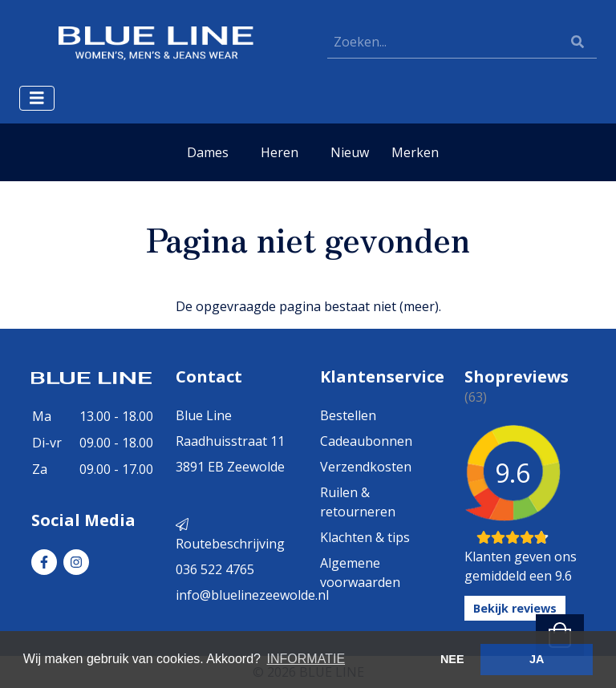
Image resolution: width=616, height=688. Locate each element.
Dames (208, 152)
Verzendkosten (366, 467)
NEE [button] (452, 659)
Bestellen (348, 415)
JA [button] (537, 659)
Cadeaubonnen (366, 441)
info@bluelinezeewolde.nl (252, 595)
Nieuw (350, 152)
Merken (415, 152)
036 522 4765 (215, 569)
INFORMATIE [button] (306, 659)
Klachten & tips (365, 537)
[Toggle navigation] (37, 98)
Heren (280, 152)
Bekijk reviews (515, 608)
